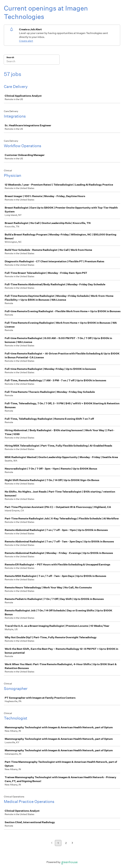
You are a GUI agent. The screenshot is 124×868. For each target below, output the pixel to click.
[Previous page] (52, 843)
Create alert (26, 41)
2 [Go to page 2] (66, 843)
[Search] (32, 62)
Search (10, 57)
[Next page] (72, 843)
